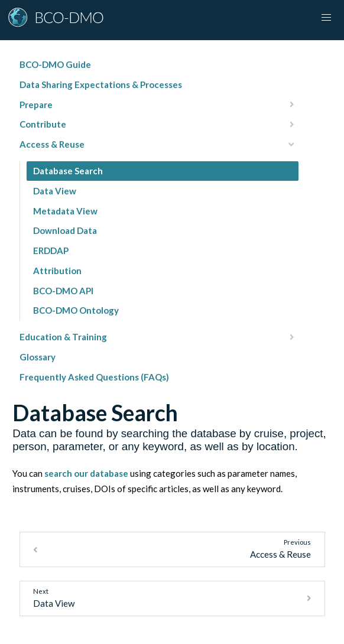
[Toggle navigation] (326, 18)
